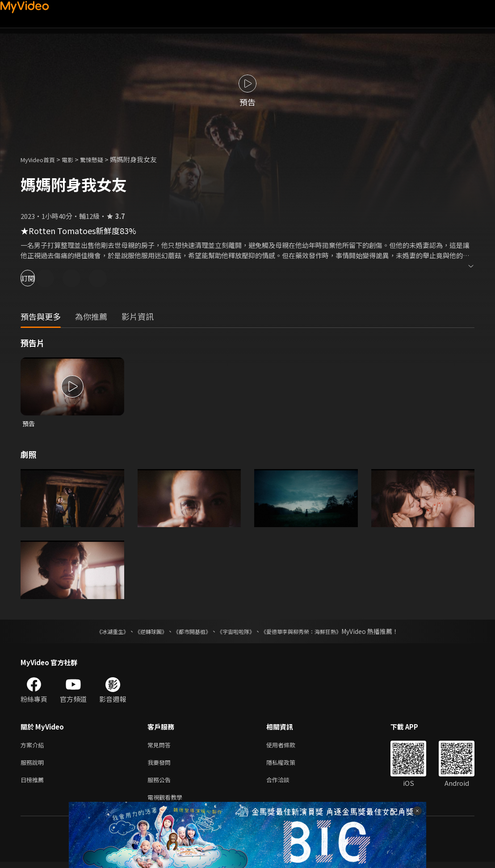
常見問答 (161, 746)
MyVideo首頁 (41, 159)
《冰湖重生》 (97, 632)
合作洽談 (285, 784)
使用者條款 (288, 746)
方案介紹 (34, 746)
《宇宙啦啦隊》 (238, 632)
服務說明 (34, 765)
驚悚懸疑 (101, 159)
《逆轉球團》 (141, 632)
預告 (29, 424)
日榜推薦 (34, 784)
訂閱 (38, 278)
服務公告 (161, 784)
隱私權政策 (288, 765)
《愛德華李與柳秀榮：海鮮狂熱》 (313, 632)
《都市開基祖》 (188, 632)
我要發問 (161, 765)
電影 (75, 159)
